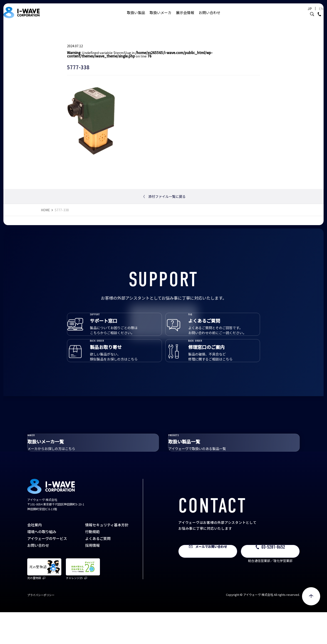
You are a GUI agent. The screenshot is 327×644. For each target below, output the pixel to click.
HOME (45, 210)
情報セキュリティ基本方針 (107, 557)
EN (310, 13)
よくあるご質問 (98, 570)
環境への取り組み (42, 563)
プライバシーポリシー (41, 627)
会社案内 (35, 557)
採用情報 (92, 577)
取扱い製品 (136, 17)
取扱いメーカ (161, 17)
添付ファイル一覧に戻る (164, 196)
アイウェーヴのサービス (47, 570)
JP (298, 13)
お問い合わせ (210, 17)
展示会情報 (185, 17)
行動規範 (92, 563)
